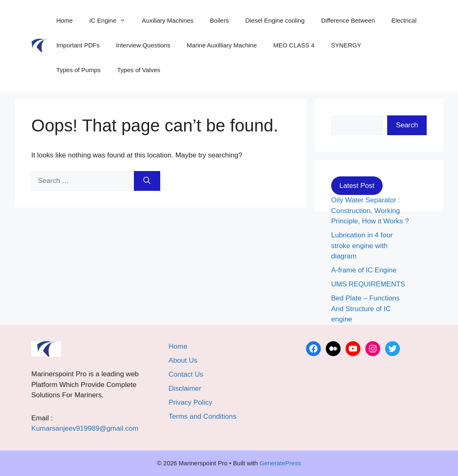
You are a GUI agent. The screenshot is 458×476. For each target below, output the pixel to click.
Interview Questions (143, 45)
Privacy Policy (190, 402)
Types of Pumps (79, 70)
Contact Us (186, 374)
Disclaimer (185, 388)
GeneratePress (280, 463)
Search (407, 125)
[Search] (147, 181)
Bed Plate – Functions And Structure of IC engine (365, 309)
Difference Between (348, 20)
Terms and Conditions (202, 416)
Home (65, 20)
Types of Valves (139, 70)
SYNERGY (346, 45)
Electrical (404, 20)
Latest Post (357, 186)
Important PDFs (78, 45)
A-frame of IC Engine (364, 270)
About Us (183, 360)
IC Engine (112, 21)
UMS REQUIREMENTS (368, 284)
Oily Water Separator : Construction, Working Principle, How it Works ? (370, 211)
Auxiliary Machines (168, 20)
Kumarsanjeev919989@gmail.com (85, 428)
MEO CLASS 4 (294, 45)
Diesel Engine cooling (275, 20)
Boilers (220, 20)
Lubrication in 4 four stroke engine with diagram (362, 246)
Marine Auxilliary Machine (222, 45)
